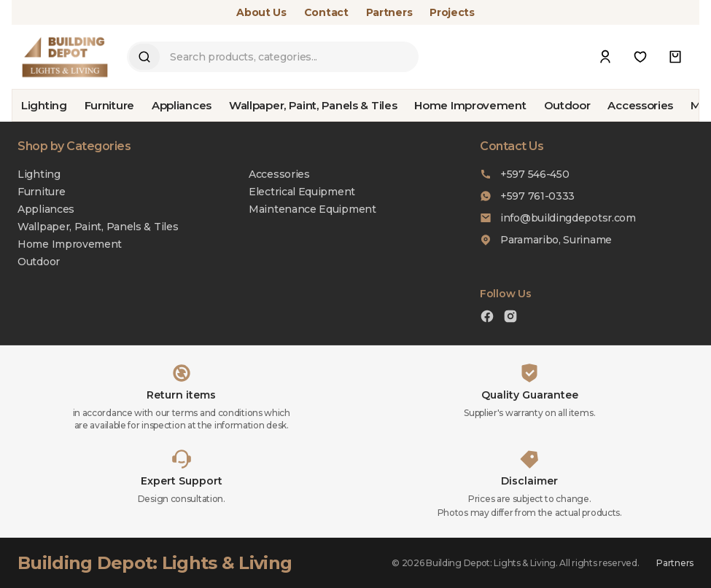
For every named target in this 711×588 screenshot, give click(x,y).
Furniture (109, 105)
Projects (452, 12)
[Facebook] (487, 318)
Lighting (44, 105)
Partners (389, 12)
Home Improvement (470, 105)
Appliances (182, 105)
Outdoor (567, 105)
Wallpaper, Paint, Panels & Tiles (313, 105)
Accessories (640, 105)
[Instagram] (510, 318)
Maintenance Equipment (312, 209)
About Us (261, 12)
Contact (326, 12)
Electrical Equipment (302, 192)
